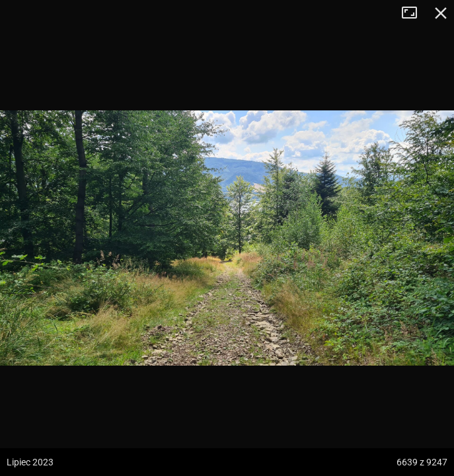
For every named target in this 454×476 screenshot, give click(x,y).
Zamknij (441, 13)
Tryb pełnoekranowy (414, 13)
